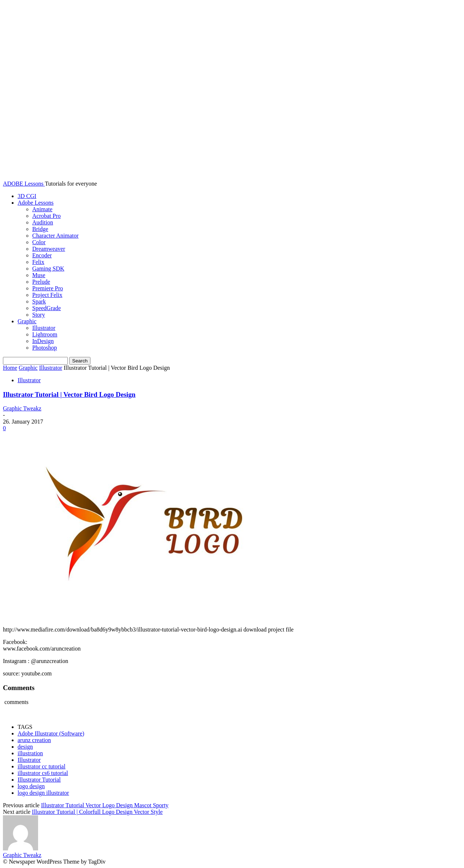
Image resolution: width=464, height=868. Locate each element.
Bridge (40, 229)
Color (39, 242)
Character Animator (55, 236)
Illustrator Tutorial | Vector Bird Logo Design (69, 394)
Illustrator (44, 328)
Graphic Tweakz (22, 408)
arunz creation (34, 740)
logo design (31, 786)
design (25, 747)
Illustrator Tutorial (39, 780)
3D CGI (27, 196)
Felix (38, 262)
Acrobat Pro (47, 216)
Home (10, 368)
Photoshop (45, 348)
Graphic (27, 321)
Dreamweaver (49, 249)
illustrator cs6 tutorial (43, 773)
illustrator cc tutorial (42, 766)
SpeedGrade (47, 308)
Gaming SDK (48, 269)
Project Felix (47, 295)
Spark (39, 301)
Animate (42, 209)
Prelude (41, 282)
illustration (30, 753)
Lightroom (45, 334)
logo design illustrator (43, 793)
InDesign (43, 341)
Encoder (42, 255)
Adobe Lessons (36, 203)
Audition (43, 222)
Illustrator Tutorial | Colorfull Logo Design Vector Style (97, 812)
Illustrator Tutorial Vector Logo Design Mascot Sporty (105, 805)
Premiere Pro (48, 288)
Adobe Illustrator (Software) (51, 733)
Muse (39, 275)
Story (39, 315)
